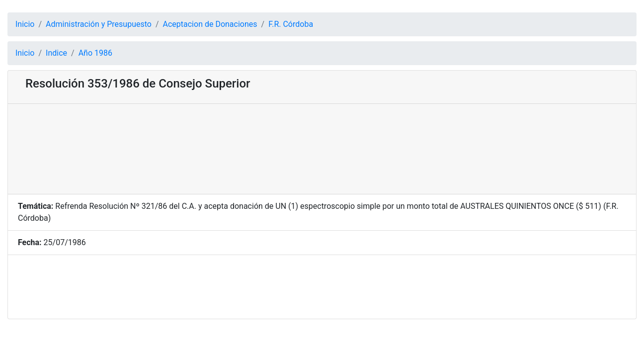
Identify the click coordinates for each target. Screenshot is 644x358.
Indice (56, 53)
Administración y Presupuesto (99, 24)
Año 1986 (95, 53)
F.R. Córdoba (291, 24)
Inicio (25, 24)
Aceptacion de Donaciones (210, 24)
